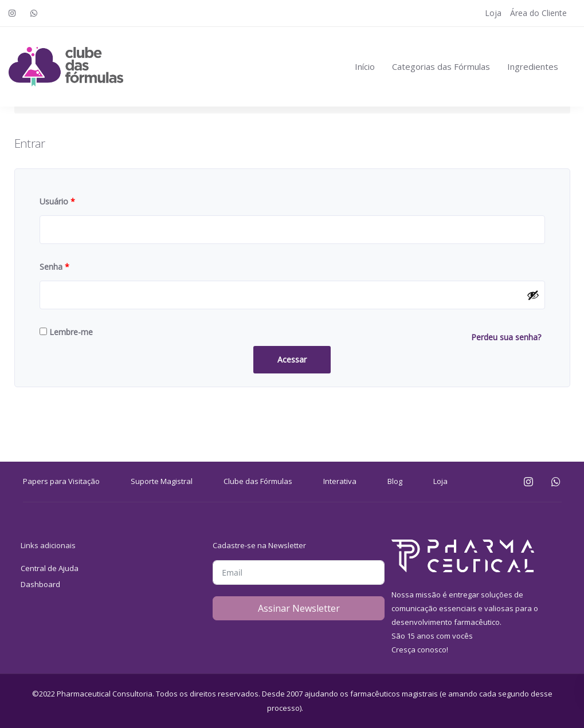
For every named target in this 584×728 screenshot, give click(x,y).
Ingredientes (533, 66)
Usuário (57, 201)
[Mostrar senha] (533, 295)
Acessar (292, 359)
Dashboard (40, 584)
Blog (395, 481)
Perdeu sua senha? (506, 337)
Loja (493, 13)
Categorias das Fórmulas (441, 66)
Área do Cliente (538, 13)
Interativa (340, 481)
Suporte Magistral (162, 481)
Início (365, 66)
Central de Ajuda (50, 568)
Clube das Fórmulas (258, 481)
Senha (54, 267)
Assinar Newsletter (299, 608)
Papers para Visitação (61, 481)
